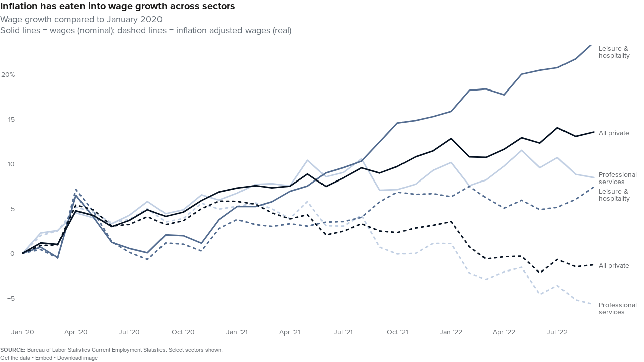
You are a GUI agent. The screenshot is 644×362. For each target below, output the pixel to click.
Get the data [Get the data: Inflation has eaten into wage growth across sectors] (15, 358)
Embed (44, 358)
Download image (77, 358)
